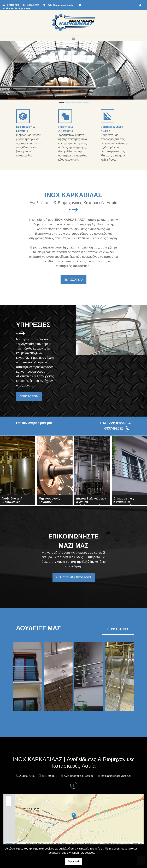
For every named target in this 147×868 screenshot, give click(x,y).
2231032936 (13, 5)
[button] (11, 72)
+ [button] (8, 798)
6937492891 (33, 5)
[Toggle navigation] (74, 38)
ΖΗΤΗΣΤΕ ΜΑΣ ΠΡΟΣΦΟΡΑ (74, 577)
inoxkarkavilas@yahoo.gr (17, 8)
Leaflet (9, 844)
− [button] (8, 804)
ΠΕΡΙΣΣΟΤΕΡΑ (73, 280)
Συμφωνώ (73, 861)
